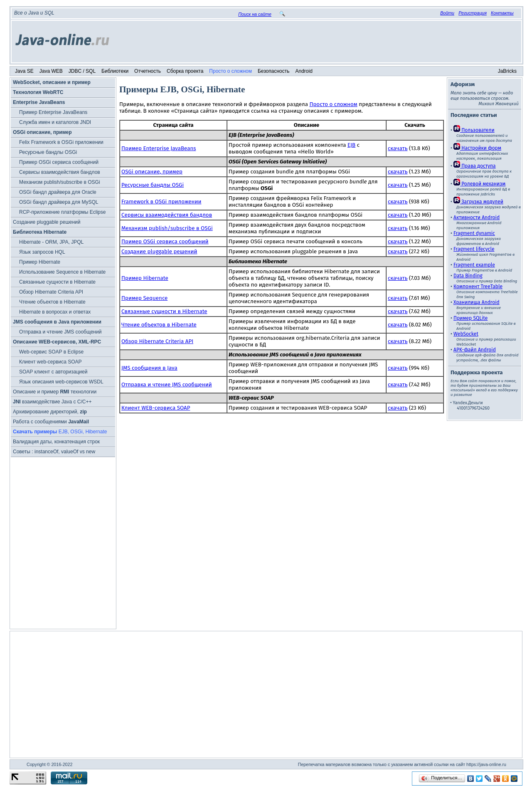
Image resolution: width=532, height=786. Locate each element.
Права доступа (475, 166)
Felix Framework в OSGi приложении (61, 142)
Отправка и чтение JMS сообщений (60, 332)
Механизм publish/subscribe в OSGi (60, 182)
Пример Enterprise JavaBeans (53, 112)
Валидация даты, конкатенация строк (56, 442)
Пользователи (474, 130)
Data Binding (468, 276)
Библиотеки (115, 71)
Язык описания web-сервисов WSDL (61, 382)
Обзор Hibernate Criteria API (51, 292)
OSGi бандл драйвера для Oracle (58, 192)
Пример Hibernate (40, 262)
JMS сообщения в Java (149, 368)
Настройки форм (477, 148)
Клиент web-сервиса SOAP (50, 362)
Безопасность (274, 71)
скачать (398, 148)
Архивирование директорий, (50, 412)
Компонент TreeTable (478, 287)
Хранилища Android (477, 302)
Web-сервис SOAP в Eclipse (51, 352)
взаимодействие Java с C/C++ (52, 402)
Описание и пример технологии (55, 392)
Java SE (24, 71)
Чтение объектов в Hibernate (52, 302)
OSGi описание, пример (152, 172)
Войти (447, 13)
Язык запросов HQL (42, 252)
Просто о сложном (230, 71)
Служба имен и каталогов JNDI (55, 122)
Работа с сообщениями (51, 422)
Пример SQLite (470, 318)
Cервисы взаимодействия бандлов (60, 172)
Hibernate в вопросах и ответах (55, 312)
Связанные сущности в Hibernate (57, 282)
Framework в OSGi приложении (161, 202)
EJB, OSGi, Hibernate (60, 432)
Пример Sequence (144, 298)
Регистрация (473, 13)
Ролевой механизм (479, 184)
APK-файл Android (475, 350)
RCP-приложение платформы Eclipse (62, 212)
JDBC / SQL (82, 71)
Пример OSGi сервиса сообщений (59, 162)
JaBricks (507, 71)
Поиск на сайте (255, 14)
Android (304, 71)
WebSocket (466, 334)
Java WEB (51, 71)
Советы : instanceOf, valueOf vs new (54, 452)
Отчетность (148, 71)
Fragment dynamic (474, 233)
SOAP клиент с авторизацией (53, 372)
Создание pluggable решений (47, 222)
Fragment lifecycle (474, 249)
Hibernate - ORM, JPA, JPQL (51, 242)
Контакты (502, 13)
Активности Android (477, 218)
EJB (351, 145)
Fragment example (474, 265)
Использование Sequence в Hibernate (62, 272)
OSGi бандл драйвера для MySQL (59, 202)
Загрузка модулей (478, 202)
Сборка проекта (185, 71)
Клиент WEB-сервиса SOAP (156, 408)
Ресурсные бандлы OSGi (48, 152)
